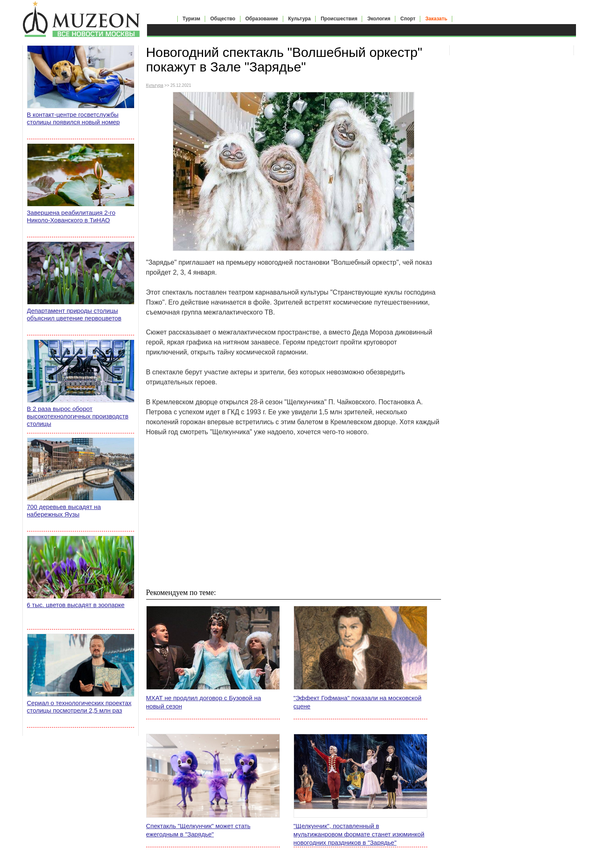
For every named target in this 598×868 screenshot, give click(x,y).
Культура (299, 19)
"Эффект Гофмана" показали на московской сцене (358, 702)
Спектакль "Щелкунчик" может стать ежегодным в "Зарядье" (199, 830)
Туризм (192, 19)
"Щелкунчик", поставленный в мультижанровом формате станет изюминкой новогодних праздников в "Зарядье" (359, 834)
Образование (262, 19)
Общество (223, 19)
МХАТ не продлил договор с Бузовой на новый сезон (204, 702)
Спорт (408, 19)
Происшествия (339, 19)
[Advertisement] (294, 512)
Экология (379, 19)
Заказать (436, 19)
